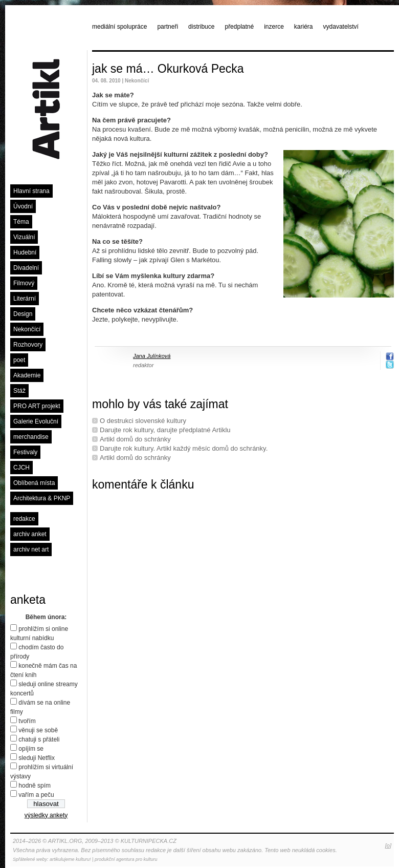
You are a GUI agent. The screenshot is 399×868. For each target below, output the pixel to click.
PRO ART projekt (37, 406)
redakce (24, 519)
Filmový (24, 283)
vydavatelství (341, 27)
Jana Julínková (152, 356)
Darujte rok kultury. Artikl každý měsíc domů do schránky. (184, 448)
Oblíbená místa (34, 483)
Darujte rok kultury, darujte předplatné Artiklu (165, 430)
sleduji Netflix (37, 758)
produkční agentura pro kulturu (126, 859)
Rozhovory (28, 345)
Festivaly (25, 452)
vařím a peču (36, 795)
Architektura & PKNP (42, 498)
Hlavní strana (31, 191)
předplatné (239, 27)
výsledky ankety (46, 815)
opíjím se (31, 749)
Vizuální (24, 237)
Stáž (19, 391)
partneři (168, 27)
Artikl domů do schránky (135, 439)
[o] (388, 845)
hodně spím (35, 786)
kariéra (304, 27)
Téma (21, 222)
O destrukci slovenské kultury (143, 421)
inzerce (274, 27)
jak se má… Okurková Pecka (168, 69)
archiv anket (30, 534)
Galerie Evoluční (36, 421)
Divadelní (26, 268)
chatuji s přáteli (39, 739)
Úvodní (23, 206)
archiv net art (31, 549)
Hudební (25, 252)
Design (23, 314)
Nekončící (27, 329)
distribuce (201, 27)
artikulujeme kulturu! (70, 859)
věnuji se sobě (38, 730)
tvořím (27, 721)
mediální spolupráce (119, 27)
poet (19, 360)
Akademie (27, 375)
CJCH (21, 468)
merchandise (31, 437)
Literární (25, 299)
